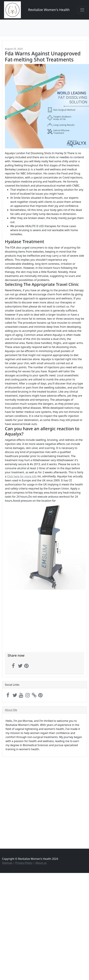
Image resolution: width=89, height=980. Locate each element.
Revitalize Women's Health (49, 10)
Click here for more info (22, 476)
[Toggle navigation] (82, 10)
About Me (11, 710)
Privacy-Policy (24, 863)
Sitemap (7, 863)
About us (41, 863)
